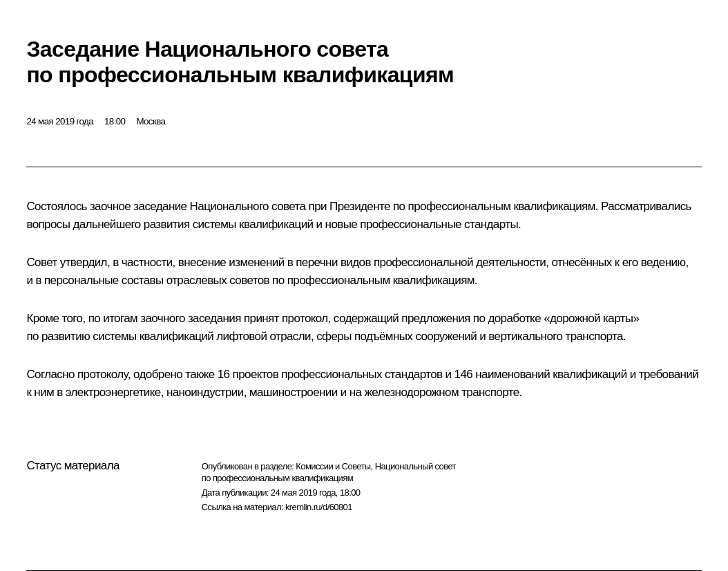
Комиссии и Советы (333, 466)
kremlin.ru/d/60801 (319, 507)
